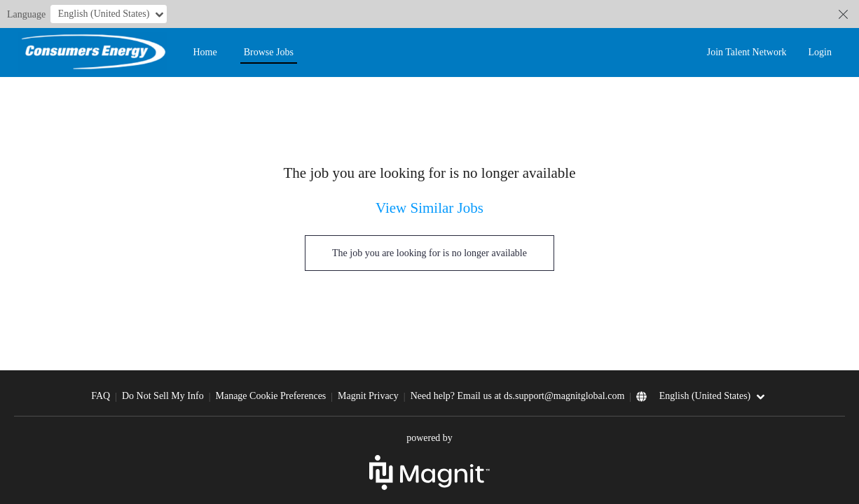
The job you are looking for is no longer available (429, 253)
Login (820, 52)
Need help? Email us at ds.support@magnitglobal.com (518, 396)
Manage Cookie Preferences (270, 396)
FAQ (101, 396)
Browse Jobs (269, 52)
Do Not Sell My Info (163, 396)
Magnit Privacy (368, 396)
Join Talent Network (747, 52)
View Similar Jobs (429, 208)
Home (205, 52)
